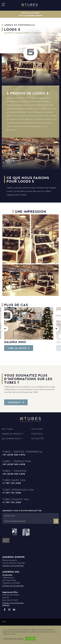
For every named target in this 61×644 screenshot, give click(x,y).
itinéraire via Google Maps (13, 566)
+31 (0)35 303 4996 (14, 474)
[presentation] (5, 329)
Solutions (37, 429)
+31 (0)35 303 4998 (14, 464)
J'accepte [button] (30, 639)
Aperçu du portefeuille (20, 25)
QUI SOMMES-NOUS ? (12, 439)
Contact (14, 402)
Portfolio (37, 434)
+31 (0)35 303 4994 (14, 455)
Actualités (38, 439)
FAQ (4, 621)
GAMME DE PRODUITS (13, 434)
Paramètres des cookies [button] (14, 638)
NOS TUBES (7, 429)
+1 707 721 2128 (12, 483)
